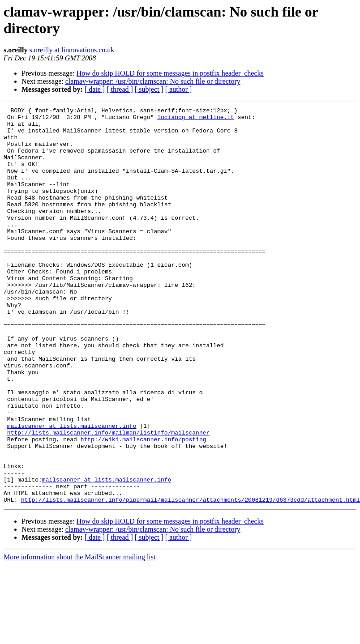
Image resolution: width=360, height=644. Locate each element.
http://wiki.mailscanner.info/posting (144, 506)
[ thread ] (120, 89)
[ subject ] (149, 89)
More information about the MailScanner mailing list (79, 636)
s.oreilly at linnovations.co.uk (72, 50)
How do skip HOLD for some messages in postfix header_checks (170, 73)
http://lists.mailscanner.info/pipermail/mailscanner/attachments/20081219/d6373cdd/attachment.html (191, 579)
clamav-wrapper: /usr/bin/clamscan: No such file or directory (153, 81)
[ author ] (179, 89)
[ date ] (95, 89)
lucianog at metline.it (196, 119)
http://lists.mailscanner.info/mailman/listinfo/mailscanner (108, 498)
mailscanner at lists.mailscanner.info (72, 490)
